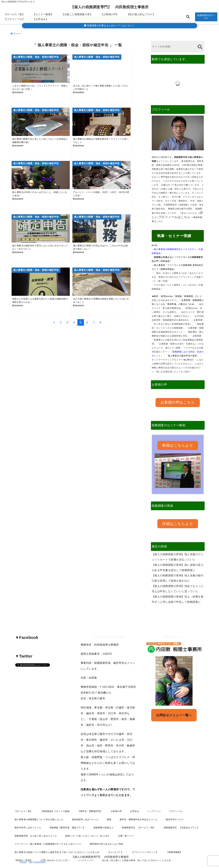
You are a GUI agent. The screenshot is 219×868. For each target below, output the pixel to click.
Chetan (23, 855)
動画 (109, 808)
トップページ (154, 800)
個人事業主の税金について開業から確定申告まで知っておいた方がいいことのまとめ (57, 841)
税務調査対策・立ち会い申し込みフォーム (36, 824)
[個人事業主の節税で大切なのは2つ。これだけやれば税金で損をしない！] (110, 247)
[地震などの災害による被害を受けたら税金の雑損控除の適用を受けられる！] (44, 307)
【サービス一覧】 (14, 14)
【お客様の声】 (110, 14)
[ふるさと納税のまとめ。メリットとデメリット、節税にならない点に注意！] (44, 69)
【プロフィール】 (14, 19)
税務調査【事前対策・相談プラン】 (67, 816)
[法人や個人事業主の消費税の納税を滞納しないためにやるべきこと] (110, 307)
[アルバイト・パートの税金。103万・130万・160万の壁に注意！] (110, 188)
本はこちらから (189, 212)
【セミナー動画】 (43, 14)
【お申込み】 (41, 19)
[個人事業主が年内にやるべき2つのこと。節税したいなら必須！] (44, 188)
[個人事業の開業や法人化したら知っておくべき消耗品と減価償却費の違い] (44, 128)
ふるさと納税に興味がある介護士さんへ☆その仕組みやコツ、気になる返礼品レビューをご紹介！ (178, 366)
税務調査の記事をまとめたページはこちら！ (110, 26)
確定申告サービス (175, 808)
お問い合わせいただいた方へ (55, 849)
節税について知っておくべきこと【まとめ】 (87, 824)
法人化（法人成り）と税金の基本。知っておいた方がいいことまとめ (136, 849)
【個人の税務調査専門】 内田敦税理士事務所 (110, 7)
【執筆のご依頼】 (23, 849)
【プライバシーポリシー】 (145, 841)
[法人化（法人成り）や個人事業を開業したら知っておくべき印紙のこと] (110, 69)
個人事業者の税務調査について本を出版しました (39, 808)
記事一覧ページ (126, 824)
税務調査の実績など (104, 816)
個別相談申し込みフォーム (85, 808)
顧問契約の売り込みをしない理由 (107, 832)
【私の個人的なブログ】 (141, 14)
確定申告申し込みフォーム (28, 816)
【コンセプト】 (115, 841)
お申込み (135, 800)
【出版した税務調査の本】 (77, 14)
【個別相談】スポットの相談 (55, 800)
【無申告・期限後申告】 (90, 800)
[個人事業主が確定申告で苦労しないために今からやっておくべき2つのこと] (44, 247)
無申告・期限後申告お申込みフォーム (139, 808)
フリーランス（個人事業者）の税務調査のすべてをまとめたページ (48, 832)
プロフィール (176, 800)
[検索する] (200, 45)
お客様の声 (116, 800)
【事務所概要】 (174, 841)
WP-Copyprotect (37, 855)
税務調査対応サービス (206, 17)
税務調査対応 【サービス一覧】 (139, 816)
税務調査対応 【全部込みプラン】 (181, 816)
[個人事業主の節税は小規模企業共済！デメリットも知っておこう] (110, 128)
